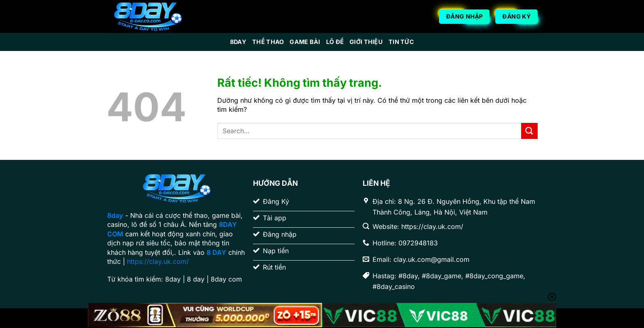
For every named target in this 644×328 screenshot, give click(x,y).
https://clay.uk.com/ (158, 261)
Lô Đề (335, 42)
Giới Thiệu (366, 42)
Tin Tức (401, 42)
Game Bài (305, 42)
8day (238, 42)
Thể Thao (268, 42)
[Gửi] (529, 131)
